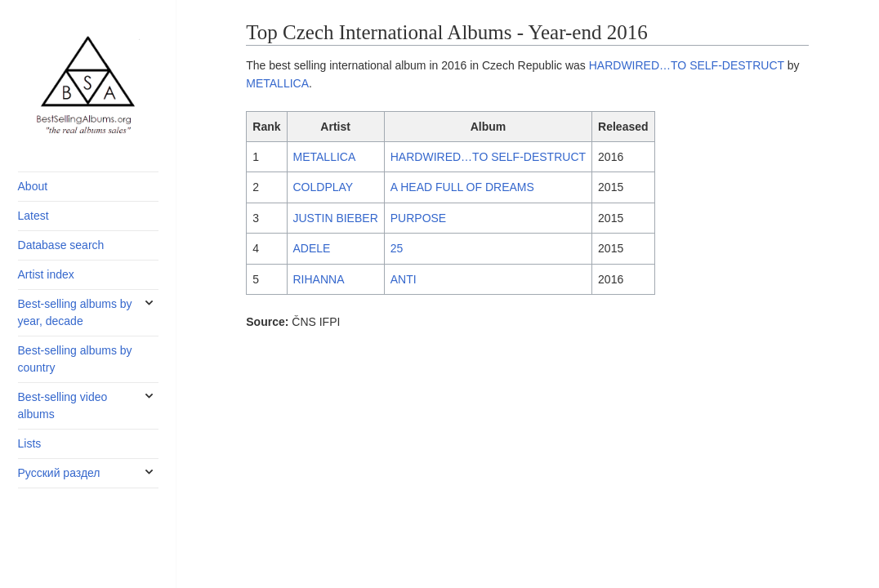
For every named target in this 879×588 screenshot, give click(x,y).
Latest (33, 216)
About (33, 186)
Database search (61, 245)
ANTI (404, 279)
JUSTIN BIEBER (336, 218)
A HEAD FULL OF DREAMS (462, 187)
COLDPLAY (323, 187)
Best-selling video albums (63, 405)
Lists (30, 443)
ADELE (312, 248)
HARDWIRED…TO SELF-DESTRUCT (687, 65)
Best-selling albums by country (75, 359)
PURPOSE (418, 218)
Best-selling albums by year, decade (75, 312)
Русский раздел (59, 473)
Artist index (46, 274)
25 (397, 248)
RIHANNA (319, 279)
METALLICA (277, 83)
